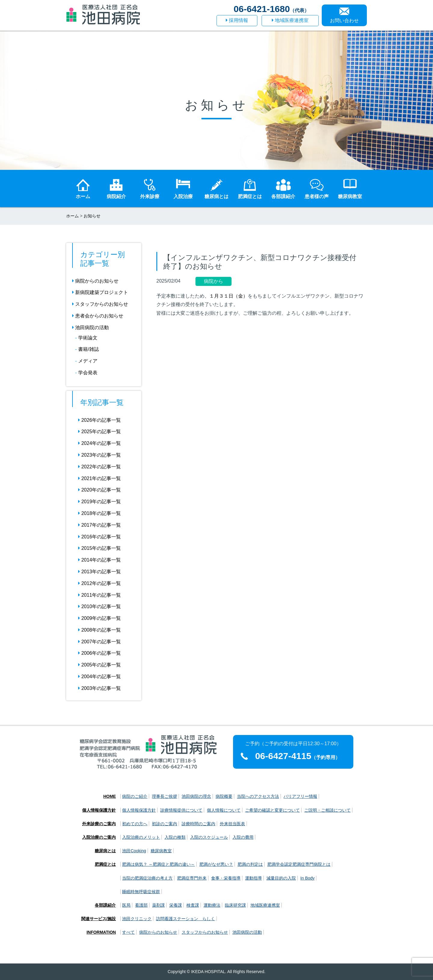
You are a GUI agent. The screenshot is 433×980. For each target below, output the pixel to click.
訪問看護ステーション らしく (186, 919)
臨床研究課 (235, 905)
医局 (126, 905)
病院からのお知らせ (95, 281)
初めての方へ (135, 824)
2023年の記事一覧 (100, 455)
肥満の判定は (250, 864)
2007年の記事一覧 (100, 642)
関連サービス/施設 (99, 919)
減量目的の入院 (281, 878)
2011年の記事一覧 (100, 595)
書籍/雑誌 (88, 349)
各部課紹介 (105, 905)
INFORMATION (101, 932)
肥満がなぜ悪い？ (216, 864)
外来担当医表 (232, 824)
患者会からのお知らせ (98, 316)
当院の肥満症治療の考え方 (147, 878)
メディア (88, 361)
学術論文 (88, 338)
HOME (109, 796)
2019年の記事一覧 (100, 502)
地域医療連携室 (290, 20)
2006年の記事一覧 (100, 653)
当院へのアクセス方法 (258, 796)
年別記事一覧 (102, 402)
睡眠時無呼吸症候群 (141, 892)
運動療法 (212, 905)
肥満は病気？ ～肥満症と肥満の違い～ (158, 864)
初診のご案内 (164, 824)
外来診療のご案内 (99, 824)
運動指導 (253, 878)
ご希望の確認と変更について (272, 810)
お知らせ (92, 216)
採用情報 (237, 20)
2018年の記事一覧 (100, 513)
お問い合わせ (344, 21)
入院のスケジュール (209, 837)
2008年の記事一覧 (100, 630)
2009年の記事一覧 (100, 618)
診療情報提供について (181, 810)
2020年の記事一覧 (100, 490)
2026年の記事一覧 (100, 420)
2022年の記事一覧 (100, 467)
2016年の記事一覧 (100, 537)
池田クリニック (137, 919)
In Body (307, 878)
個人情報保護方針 (99, 810)
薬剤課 (158, 905)
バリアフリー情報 (300, 796)
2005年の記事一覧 (100, 665)
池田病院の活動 (91, 328)
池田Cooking (134, 851)
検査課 (193, 905)
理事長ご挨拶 (164, 796)
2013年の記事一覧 (100, 572)
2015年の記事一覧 (100, 548)
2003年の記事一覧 (100, 688)
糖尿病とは (105, 851)
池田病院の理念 (196, 796)
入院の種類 (175, 837)
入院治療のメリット (141, 837)
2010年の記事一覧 (100, 606)
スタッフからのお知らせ (100, 304)
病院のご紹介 (135, 796)
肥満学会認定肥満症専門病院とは (299, 864)
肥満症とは (105, 864)
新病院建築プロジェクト (100, 292)
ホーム (72, 216)
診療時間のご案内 (198, 824)
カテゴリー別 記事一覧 (103, 259)
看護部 (141, 905)
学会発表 (88, 373)
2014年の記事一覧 (100, 560)
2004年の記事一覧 (100, 677)
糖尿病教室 (161, 851)
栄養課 (176, 905)
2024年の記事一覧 (100, 443)
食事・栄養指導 (226, 878)
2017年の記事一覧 (100, 525)
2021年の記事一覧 (100, 478)
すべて (128, 932)
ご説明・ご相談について (327, 810)
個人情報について (224, 810)
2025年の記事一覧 (100, 432)
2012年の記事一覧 (100, 583)
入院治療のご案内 (99, 837)
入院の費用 (243, 837)
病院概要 (224, 796)
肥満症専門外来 (192, 878)
